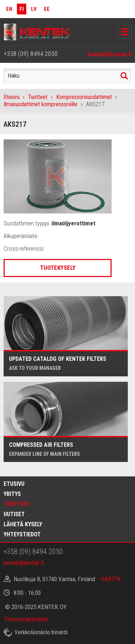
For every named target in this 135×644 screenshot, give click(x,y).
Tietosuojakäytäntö (26, 619)
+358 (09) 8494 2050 (31, 54)
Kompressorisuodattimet (84, 97)
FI (22, 9)
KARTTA (111, 579)
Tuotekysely (58, 268)
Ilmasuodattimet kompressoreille (40, 104)
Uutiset (14, 514)
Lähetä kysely (23, 524)
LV (34, 9)
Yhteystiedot (22, 534)
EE (47, 9)
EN (9, 9)
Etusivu (12, 97)
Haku (124, 76)
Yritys (12, 494)
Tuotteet (38, 97)
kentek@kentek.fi (109, 54)
